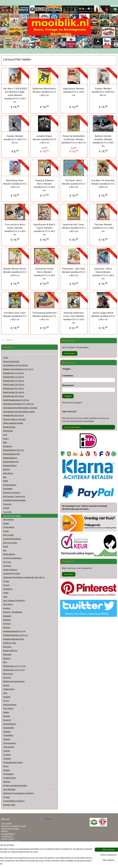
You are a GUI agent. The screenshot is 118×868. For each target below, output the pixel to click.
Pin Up (6, 701)
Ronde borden (9, 427)
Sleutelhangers (10, 724)
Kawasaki (7, 616)
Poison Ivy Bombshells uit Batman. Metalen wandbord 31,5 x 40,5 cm (74, 139)
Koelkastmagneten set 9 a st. (16, 635)
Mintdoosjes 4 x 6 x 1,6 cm (14, 666)
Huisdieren (8, 589)
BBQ (5, 442)
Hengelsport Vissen (12, 573)
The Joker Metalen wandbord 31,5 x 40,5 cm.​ (103, 228)
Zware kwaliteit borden (13, 423)
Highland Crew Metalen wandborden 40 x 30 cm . (24, 577)
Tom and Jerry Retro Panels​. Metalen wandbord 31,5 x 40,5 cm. (15, 230)
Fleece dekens (9, 554)
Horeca (6, 585)
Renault (6, 716)
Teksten (7, 739)
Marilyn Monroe (10, 651)
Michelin (7, 658)
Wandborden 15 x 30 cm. (14, 381)
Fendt (6, 546)
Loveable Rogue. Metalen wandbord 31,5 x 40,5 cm (44, 139)
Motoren (7, 678)
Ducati (6, 531)
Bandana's (8, 446)
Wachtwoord (68, 385)
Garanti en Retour (8, 839)
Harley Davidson (10, 570)
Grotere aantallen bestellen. (15, 785)
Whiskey (7, 782)
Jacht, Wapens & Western (14, 601)
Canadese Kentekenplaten (14, 500)
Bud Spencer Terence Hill (14, 496)
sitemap (49, 864)
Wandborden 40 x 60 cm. (14, 415)
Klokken (7, 627)
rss (54, 864)
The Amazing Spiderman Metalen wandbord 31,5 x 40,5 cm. (44, 316)
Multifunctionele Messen (14, 681)
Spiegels (7, 732)
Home (6, 358)
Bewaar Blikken (10, 466)
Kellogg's (7, 620)
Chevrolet (7, 504)
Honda (6, 581)
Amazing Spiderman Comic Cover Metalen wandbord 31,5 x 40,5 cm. (74, 318)
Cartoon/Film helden (12, 516)
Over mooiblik (6, 823)
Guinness (7, 566)
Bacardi (6, 469)
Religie (6, 712)
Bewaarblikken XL (11, 462)
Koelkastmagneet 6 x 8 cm (14, 631)
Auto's (6, 439)
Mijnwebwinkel (83, 864)
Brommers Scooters (12, 493)
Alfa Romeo (8, 431)
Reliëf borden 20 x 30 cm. (14, 385)
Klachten (4, 831)
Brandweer (8, 489)
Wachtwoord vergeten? (72, 403)
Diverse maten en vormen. (14, 419)
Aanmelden (69, 574)
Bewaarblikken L (10, 458)
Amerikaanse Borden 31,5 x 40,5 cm (18, 404)
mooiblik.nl (46, 819)
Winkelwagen (70, 353)
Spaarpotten (9, 728)
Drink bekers (9, 527)
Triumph (7, 755)
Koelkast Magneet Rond (13, 639)
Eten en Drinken (10, 543)
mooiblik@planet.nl (8, 834)
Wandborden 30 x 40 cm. (14, 396)
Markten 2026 (9, 805)
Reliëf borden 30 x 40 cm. (14, 392)
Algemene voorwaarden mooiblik (13, 826)
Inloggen (68, 396)
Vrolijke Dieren (10, 778)
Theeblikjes (8, 735)
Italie (5, 597)
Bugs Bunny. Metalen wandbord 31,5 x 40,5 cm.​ (74, 92)
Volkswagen (8, 774)
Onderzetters (9, 689)
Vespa (6, 766)
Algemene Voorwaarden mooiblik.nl (18, 793)
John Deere (8, 604)
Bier (5, 477)
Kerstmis (7, 624)
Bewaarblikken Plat (11, 454)
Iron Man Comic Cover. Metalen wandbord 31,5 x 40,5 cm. (15, 316)
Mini (5, 662)
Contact (6, 797)
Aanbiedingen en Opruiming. (15, 365)
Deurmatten (8, 519)
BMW (5, 481)
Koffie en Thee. (10, 643)
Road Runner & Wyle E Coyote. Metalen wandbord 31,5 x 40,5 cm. (44, 230)
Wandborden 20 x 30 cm (13, 388)
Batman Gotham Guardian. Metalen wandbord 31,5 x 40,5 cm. (103, 141)
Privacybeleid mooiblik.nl (14, 801)
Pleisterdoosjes (10, 705)
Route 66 (7, 720)
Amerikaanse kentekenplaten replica (19, 412)
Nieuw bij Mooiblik (11, 361)
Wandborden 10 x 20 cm (13, 373)
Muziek (6, 685)
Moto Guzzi (8, 674)
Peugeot (7, 697)
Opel (5, 693)
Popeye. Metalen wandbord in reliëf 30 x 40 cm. (103, 92)
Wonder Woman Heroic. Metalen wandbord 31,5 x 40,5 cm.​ (15, 272)
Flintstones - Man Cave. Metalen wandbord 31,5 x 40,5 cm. (74, 272)
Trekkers (7, 759)
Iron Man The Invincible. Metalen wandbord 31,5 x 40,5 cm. (103, 184)
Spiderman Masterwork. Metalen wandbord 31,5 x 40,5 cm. (44, 92)
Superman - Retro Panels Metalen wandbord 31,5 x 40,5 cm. (103, 274)
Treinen (7, 751)
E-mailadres (68, 376)
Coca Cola (7, 512)
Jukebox (7, 608)
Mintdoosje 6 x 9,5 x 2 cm (14, 670)
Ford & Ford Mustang (12, 558)
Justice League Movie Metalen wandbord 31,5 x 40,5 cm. (103, 316)
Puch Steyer (8, 708)
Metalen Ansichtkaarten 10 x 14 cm (18, 369)
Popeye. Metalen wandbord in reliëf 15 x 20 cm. (15, 139)
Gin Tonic (7, 562)
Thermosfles (9, 747)
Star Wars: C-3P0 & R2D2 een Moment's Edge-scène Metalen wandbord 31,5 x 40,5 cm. (15, 95)
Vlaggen (7, 770)
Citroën (6, 508)
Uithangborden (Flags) (13, 762)
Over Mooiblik (29, 789)
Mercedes (7, 654)
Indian (6, 593)
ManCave (7, 647)
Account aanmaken (72, 427)
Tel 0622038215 (7, 836)
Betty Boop (8, 473)
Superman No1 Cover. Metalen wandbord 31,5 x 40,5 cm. (74, 228)
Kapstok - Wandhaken (13, 612)
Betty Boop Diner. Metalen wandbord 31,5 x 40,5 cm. (15, 184)
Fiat (5, 550)
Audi (5, 435)
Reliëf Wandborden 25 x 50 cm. (16, 400)
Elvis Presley (8, 535)
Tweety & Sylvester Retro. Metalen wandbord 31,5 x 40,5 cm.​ (44, 185)
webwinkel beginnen (63, 864)
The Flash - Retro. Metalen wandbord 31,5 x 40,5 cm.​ (74, 184)
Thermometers (10, 743)
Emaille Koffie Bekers (12, 539)
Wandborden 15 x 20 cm (13, 377)
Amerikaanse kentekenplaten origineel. (20, 408)
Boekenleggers (10, 485)
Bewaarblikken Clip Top (13, 450)
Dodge (6, 523)
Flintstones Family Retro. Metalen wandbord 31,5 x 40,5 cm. (44, 274)
